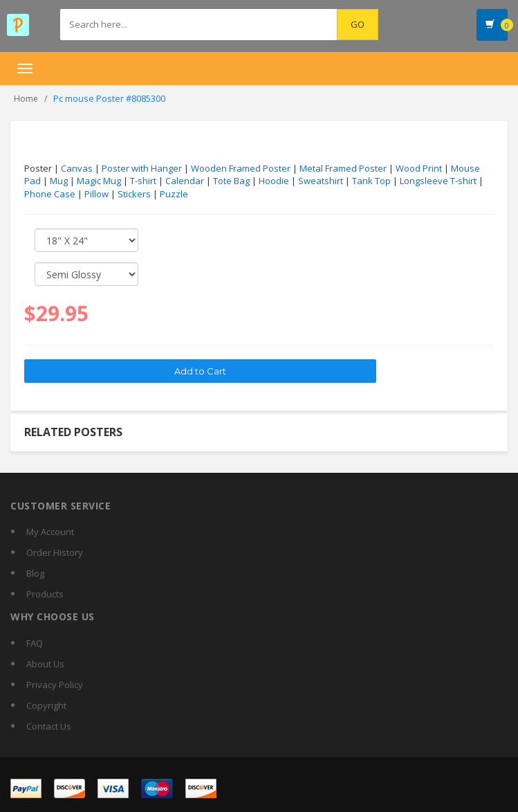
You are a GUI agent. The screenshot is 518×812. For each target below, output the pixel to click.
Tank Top (371, 181)
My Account (50, 532)
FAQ (35, 643)
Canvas (77, 168)
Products (45, 594)
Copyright (46, 705)
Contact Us (49, 726)
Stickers (134, 194)
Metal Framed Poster (343, 168)
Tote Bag (231, 181)
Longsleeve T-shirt (438, 181)
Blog (35, 573)
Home (26, 99)
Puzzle (174, 194)
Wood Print (419, 168)
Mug (59, 181)
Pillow (96, 194)
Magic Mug (99, 181)
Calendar (185, 181)
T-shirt (143, 181)
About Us (45, 664)
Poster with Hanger (142, 168)
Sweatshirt (321, 181)
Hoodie (274, 181)
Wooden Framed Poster (241, 168)
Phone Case (50, 194)
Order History (55, 552)
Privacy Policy (55, 685)
